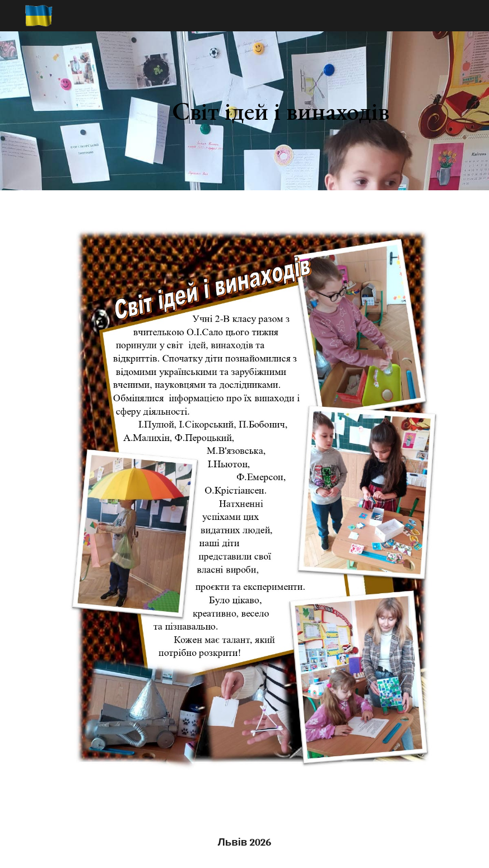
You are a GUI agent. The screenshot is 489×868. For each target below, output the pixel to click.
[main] (281, 111)
